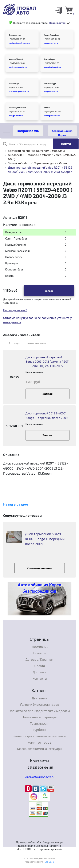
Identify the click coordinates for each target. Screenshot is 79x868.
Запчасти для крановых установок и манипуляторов (39, 739)
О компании (39, 647)
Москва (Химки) (16, 59)
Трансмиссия (40, 723)
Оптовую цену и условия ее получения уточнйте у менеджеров (37, 320)
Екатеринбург (50, 83)
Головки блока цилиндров (40, 704)
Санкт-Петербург (51, 35)
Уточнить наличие (39, 568)
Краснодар (14, 83)
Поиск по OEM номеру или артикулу (25, 144)
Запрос (49, 291)
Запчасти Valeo (19, 163)
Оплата (40, 666)
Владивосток (15, 35)
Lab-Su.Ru (50, 862)
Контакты (40, 678)
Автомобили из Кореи (62, 133)
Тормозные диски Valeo (50, 163)
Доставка (39, 672)
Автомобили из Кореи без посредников (39, 588)
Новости (39, 653)
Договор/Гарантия (39, 659)
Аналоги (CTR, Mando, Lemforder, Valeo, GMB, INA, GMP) (42, 157)
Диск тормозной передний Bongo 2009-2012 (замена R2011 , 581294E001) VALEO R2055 (48, 361)
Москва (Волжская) (17, 108)
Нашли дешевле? (15, 310)
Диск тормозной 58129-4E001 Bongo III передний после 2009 (47, 415)
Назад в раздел (15, 504)
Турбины (39, 730)
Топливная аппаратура (39, 717)
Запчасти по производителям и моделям (36, 151)
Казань (47, 108)
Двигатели (40, 698)
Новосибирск (50, 59)
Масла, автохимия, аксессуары (40, 749)
